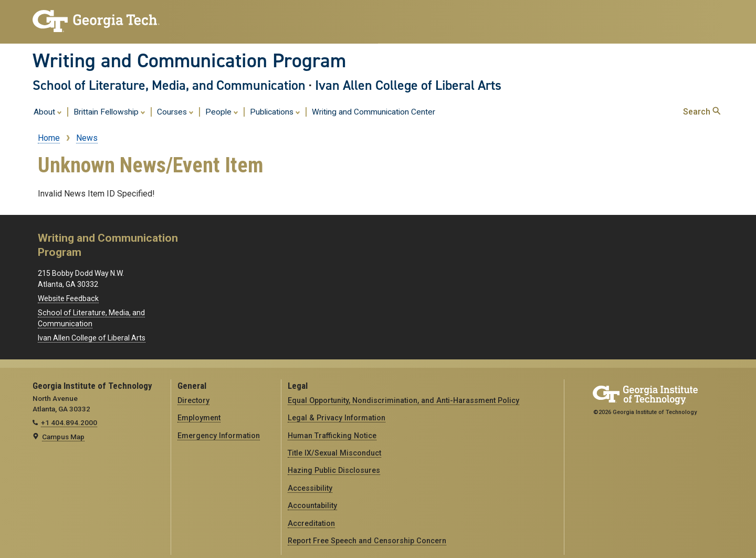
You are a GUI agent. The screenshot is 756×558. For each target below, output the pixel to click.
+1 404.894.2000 (69, 422)
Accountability (312, 505)
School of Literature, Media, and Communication (169, 85)
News (87, 138)
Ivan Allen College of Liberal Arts (408, 85)
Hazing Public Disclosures (334, 470)
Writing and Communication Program (189, 60)
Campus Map (63, 437)
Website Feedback (68, 298)
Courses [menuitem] (175, 111)
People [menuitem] (222, 111)
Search (702, 112)
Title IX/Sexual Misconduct (334, 453)
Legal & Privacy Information (337, 418)
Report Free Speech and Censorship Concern (367, 541)
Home (49, 138)
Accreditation (311, 523)
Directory (193, 400)
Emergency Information (219, 436)
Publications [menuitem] (275, 111)
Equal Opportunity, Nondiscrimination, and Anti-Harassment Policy (403, 400)
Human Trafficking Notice (332, 436)
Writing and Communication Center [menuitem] (374, 112)
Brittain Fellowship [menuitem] (109, 111)
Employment (199, 418)
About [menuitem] (48, 111)
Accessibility (310, 488)
